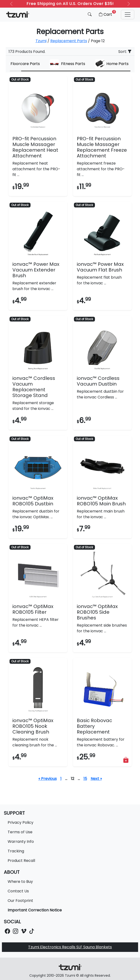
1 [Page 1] (61, 779)
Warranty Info (21, 842)
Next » (96, 779)
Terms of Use (20, 832)
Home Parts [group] (112, 64)
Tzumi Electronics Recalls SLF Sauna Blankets (70, 947)
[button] (128, 15)
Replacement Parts (69, 41)
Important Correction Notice (35, 910)
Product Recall (21, 861)
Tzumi (41, 41)
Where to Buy (20, 882)
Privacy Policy (21, 822)
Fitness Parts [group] (67, 64)
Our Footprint (20, 901)
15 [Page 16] (85, 779)
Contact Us (18, 891)
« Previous (48, 779)
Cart (107, 14)
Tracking (16, 851)
